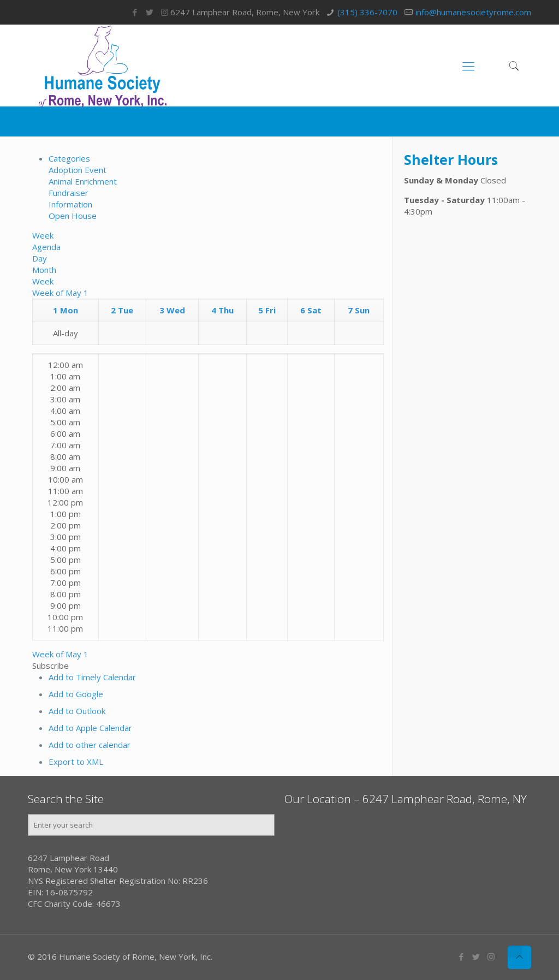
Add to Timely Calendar (92, 677)
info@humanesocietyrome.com (473, 12)
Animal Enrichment (83, 181)
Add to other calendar (90, 745)
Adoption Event (78, 170)
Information (70, 204)
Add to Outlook (77, 711)
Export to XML (76, 762)
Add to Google (76, 694)
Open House (73, 216)
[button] (50, 666)
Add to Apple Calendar (90, 728)
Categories (69, 158)
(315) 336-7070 (367, 12)
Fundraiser (69, 193)
